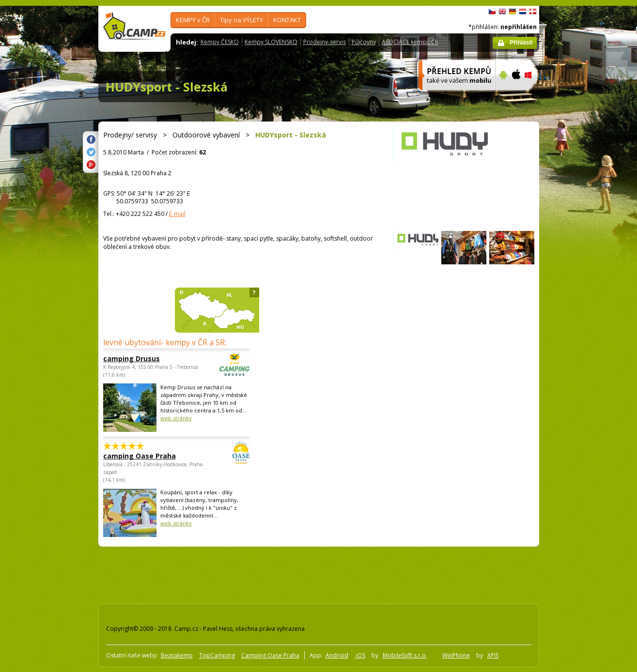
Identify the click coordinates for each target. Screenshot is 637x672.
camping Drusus (150, 359)
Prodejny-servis (325, 42)
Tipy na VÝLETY (241, 20)
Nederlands (523, 12)
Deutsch (513, 12)
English (502, 12)
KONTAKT (287, 20)
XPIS (493, 655)
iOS (360, 655)
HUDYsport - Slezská (167, 87)
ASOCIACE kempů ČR (410, 42)
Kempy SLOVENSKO (271, 42)
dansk (533, 12)
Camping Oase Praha (270, 655)
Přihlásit (521, 43)
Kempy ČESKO (220, 42)
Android (337, 655)
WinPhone (456, 655)
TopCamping (217, 655)
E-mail (177, 214)
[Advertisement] (580, 297)
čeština (492, 12)
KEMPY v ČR (193, 20)
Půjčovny (364, 42)
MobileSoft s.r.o (405, 655)
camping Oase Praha (150, 456)
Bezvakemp (177, 655)
